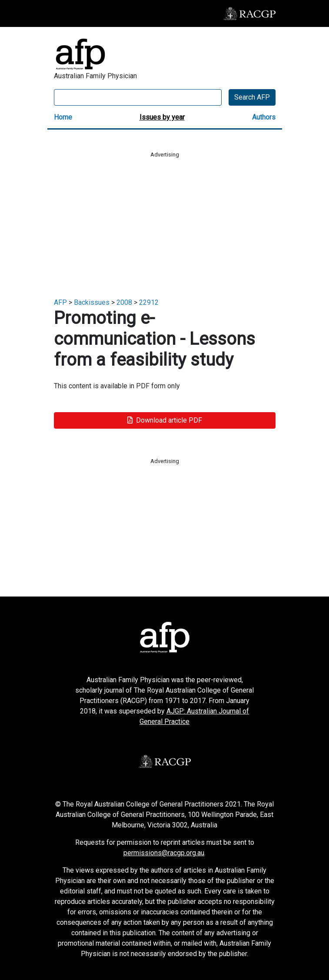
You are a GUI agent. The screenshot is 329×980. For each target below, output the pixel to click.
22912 (149, 302)
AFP (60, 302)
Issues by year (162, 117)
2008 (124, 302)
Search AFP (252, 97)
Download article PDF (165, 420)
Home (63, 117)
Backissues (92, 302)
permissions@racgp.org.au (164, 853)
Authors (264, 117)
